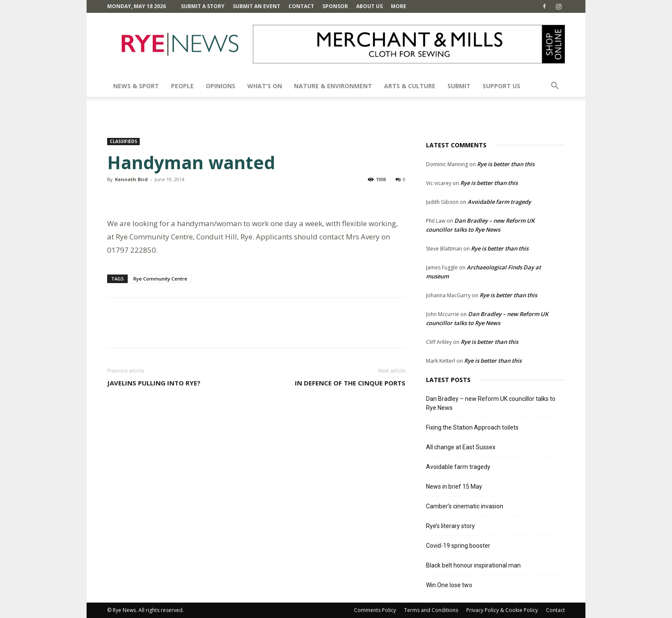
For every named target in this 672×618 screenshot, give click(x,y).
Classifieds (123, 141)
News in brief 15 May (454, 487)
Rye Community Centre (160, 279)
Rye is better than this (506, 164)
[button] (555, 87)
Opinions (220, 86)
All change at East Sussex (461, 447)
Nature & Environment (333, 86)
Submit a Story (203, 6)
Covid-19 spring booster (458, 546)
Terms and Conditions (431, 610)
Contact (301, 6)
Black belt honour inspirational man (473, 565)
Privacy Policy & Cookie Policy (502, 610)
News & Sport (136, 86)
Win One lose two (449, 585)
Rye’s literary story (450, 526)
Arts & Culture (410, 86)
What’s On (265, 86)
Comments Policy (375, 610)
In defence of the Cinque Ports (350, 383)
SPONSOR (335, 6)
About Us (369, 6)
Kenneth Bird (131, 179)
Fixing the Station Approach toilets (472, 427)
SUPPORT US (501, 86)
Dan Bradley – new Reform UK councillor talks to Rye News (491, 403)
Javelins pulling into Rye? (154, 383)
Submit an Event (256, 6)
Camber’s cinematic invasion (465, 506)
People (182, 86)
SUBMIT (459, 86)
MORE (399, 6)
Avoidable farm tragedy (499, 202)
